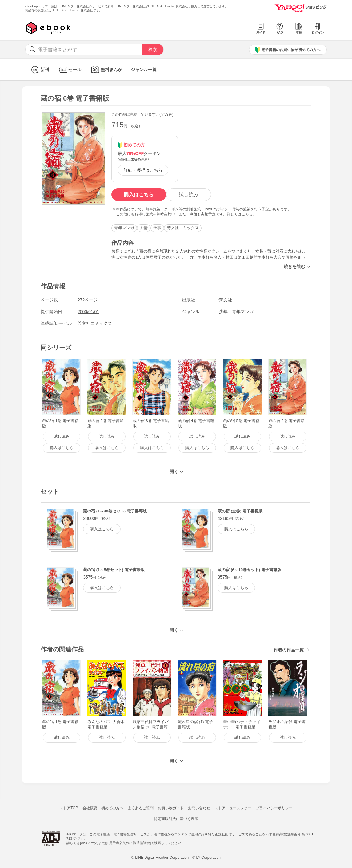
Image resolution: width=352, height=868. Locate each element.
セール (69, 70)
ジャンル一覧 (144, 70)
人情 (144, 228)
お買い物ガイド (171, 808)
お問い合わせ (199, 808)
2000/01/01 (88, 312)
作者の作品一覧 (289, 650)
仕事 (157, 228)
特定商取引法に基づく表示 (176, 819)
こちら (247, 214)
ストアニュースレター (233, 808)
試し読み (189, 195)
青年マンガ (124, 228)
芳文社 (226, 300)
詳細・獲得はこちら (143, 170)
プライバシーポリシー (274, 808)
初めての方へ (112, 808)
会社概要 (90, 808)
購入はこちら (139, 195)
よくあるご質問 (141, 808)
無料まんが (106, 70)
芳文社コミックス (183, 228)
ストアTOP (69, 808)
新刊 (39, 70)
